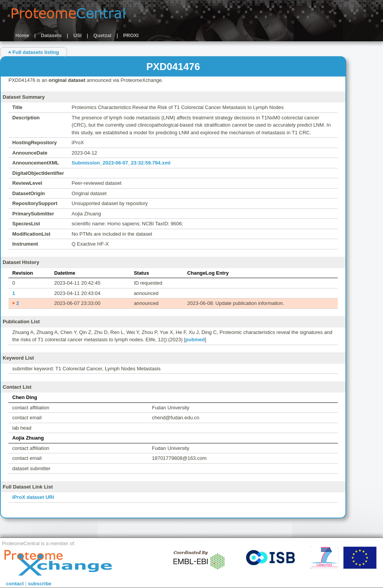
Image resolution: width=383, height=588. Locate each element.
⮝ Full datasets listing (34, 52)
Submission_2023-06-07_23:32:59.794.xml (121, 163)
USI (78, 35)
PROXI (131, 35)
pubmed (195, 340)
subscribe (40, 584)
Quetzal (102, 35)
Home (22, 35)
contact (15, 584)
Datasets (51, 35)
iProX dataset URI (33, 497)
